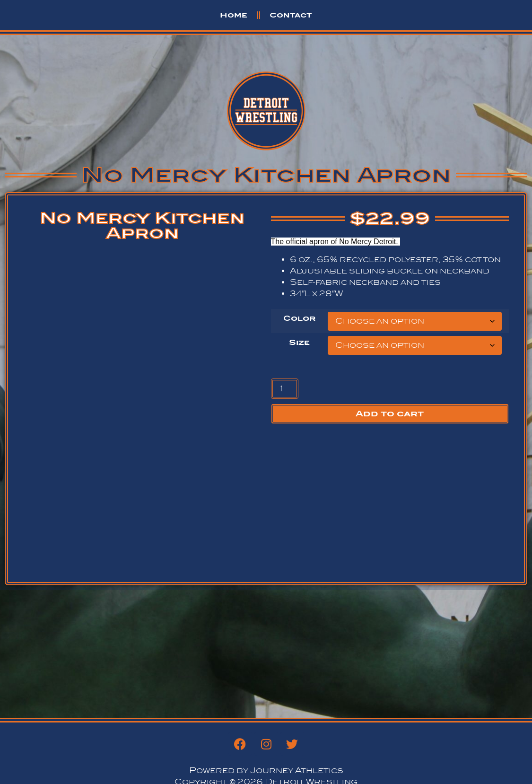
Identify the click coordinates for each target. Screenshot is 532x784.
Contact (291, 15)
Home (234, 15)
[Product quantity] (285, 389)
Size (299, 343)
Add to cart (390, 414)
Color (299, 318)
